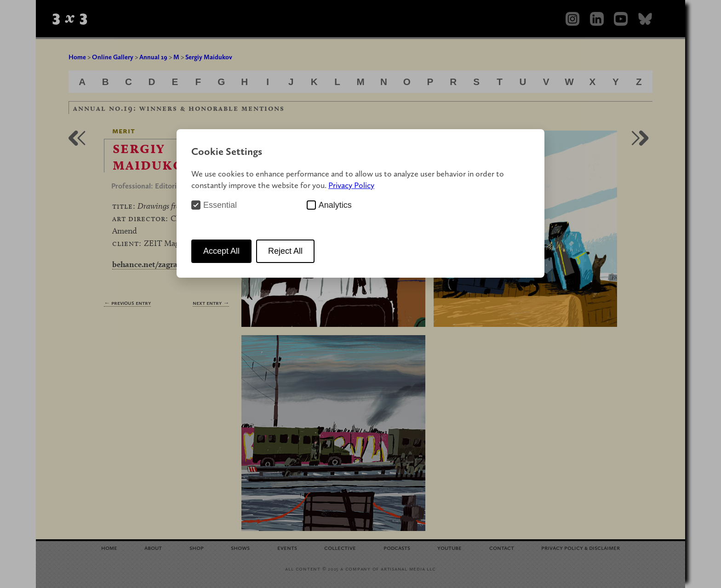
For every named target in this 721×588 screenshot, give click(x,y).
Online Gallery (113, 57)
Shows (240, 547)
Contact (502, 547)
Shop (197, 547)
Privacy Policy (351, 185)
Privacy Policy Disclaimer (581, 547)
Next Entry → (211, 303)
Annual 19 (153, 57)
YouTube (449, 547)
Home (77, 57)
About (153, 547)
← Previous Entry (127, 303)
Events (287, 547)
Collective (340, 547)
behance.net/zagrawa (150, 264)
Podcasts (397, 547)
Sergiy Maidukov (209, 57)
